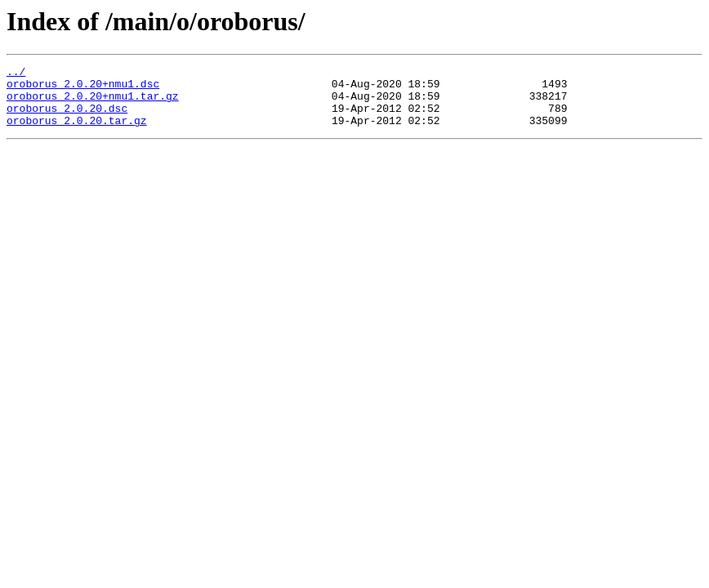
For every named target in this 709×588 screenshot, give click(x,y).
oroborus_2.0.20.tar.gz (77, 132)
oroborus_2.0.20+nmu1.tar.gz (93, 103)
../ (16, 73)
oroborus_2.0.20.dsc (67, 118)
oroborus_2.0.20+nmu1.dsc (83, 88)
